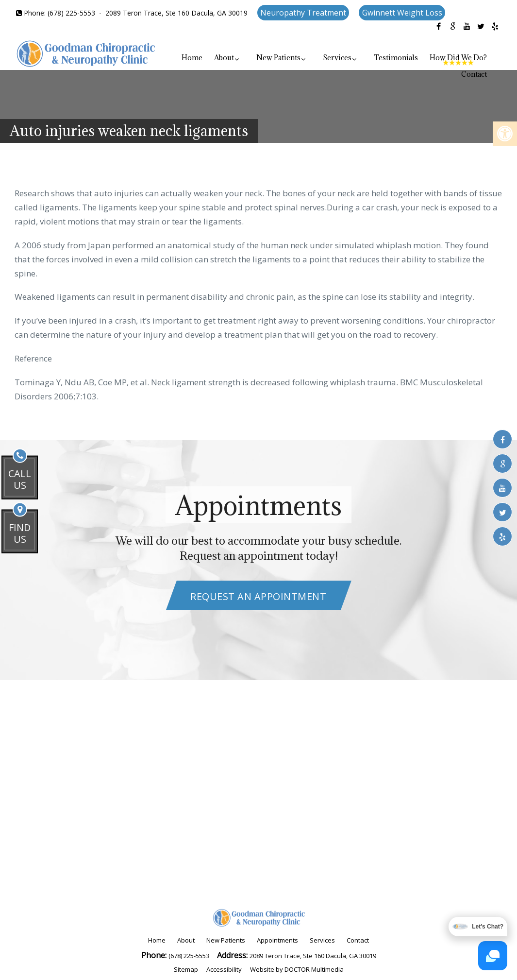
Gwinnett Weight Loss (402, 13)
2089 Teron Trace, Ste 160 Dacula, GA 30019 (176, 13)
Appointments (277, 940)
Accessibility (224, 969)
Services (337, 58)
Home (192, 58)
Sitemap (186, 969)
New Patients (278, 58)
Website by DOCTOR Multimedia (297, 969)
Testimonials (396, 58)
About (224, 58)
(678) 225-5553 (71, 13)
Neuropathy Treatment (303, 13)
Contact (474, 74)
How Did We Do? (458, 58)
